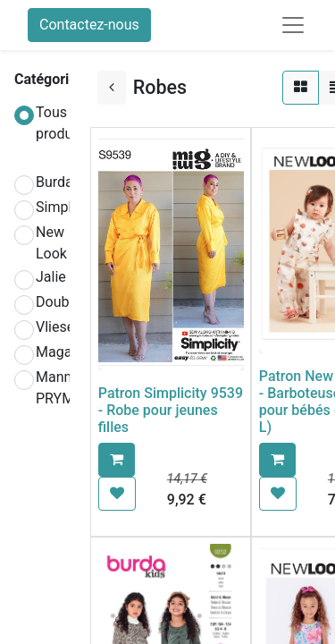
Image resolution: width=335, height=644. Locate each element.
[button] (117, 460)
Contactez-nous (89, 25)
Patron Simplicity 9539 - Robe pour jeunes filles (171, 410)
